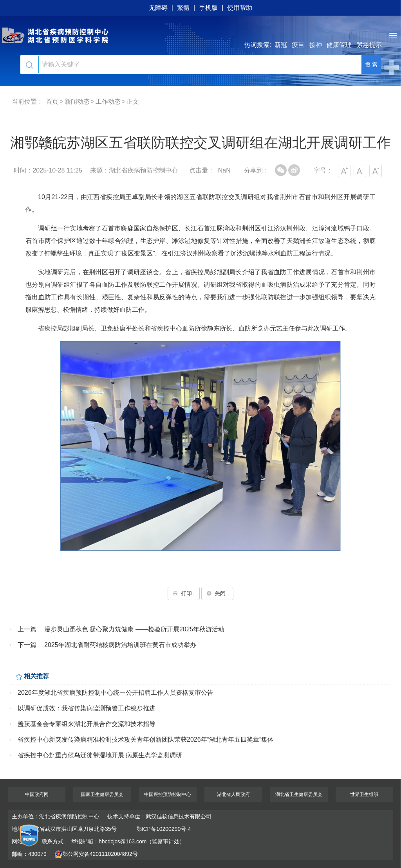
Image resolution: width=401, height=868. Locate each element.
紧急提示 (369, 45)
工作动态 (108, 102)
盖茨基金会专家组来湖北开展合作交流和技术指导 (87, 724)
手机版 (208, 8)
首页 (52, 102)
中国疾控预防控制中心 (168, 794)
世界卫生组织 (364, 794)
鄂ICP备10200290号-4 (164, 829)
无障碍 (158, 8)
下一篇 (27, 645)
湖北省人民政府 (233, 794)
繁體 (183, 8)
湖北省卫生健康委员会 (299, 794)
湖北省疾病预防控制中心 (200, 35)
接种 (316, 45)
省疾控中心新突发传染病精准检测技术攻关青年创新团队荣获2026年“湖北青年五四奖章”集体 (146, 740)
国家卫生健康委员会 (102, 794)
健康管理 (339, 45)
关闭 (217, 593)
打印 (184, 593)
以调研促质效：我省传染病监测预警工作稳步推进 (87, 708)
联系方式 (52, 841)
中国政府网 (37, 794)
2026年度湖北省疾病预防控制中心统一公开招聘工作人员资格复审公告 (116, 693)
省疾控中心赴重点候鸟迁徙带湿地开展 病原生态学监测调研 (100, 755)
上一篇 (27, 629)
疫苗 (298, 45)
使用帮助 (240, 8)
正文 (133, 102)
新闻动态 (77, 102)
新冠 (281, 45)
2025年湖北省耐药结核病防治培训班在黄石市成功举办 (120, 645)
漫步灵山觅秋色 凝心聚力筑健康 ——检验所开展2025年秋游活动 (134, 629)
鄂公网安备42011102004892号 (96, 854)
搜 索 (371, 65)
